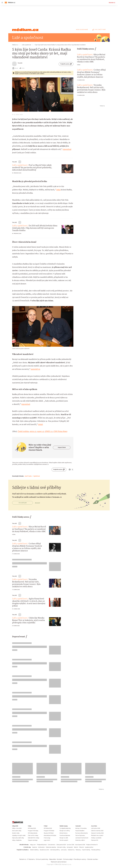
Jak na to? (37, 503)
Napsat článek (62, 447)
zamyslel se (35, 369)
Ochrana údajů (68, 859)
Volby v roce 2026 (17, 828)
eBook (15, 68)
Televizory (78, 850)
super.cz (40, 432)
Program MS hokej (33, 831)
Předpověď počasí (42, 845)
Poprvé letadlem (80, 831)
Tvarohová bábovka (65, 835)
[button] (43, 94)
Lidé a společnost (20, 165)
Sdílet (22, 68)
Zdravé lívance (63, 833)
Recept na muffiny (65, 831)
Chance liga (47, 838)
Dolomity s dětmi (80, 840)
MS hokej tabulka (33, 833)
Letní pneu (64, 850)
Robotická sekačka (51, 847)
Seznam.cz (112, 3)
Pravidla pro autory (80, 859)
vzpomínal (67, 149)
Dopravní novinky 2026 (97, 833)
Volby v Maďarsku (17, 840)
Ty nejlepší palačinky (65, 828)
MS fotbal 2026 (48, 828)
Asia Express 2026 (80, 845)
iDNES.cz (48, 432)
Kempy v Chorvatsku (81, 828)
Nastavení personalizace (59, 862)
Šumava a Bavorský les (82, 833)
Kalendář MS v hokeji (34, 838)
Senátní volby (16, 833)
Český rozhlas (23, 432)
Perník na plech (64, 840)
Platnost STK (95, 840)
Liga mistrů (47, 840)
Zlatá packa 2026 (61, 845)
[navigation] (2, 3)
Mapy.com (33, 845)
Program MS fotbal (49, 831)
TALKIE (20, 63)
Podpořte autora (66, 64)
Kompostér (70, 847)
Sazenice (35, 847)
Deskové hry (71, 850)
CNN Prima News (60, 432)
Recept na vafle (64, 838)
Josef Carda (28, 476)
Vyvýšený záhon (89, 847)
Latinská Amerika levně (82, 838)
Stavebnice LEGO (44, 850)
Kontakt (59, 859)
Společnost (37, 476)
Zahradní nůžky (61, 847)
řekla (58, 190)
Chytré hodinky (86, 850)
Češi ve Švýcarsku (80, 835)
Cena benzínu (52, 845)
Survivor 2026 (70, 845)
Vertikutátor (41, 847)
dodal (40, 425)
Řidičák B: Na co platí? (97, 835)
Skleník (76, 847)
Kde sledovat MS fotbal (50, 835)
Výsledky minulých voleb (19, 835)
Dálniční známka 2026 (97, 831)
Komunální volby (17, 831)
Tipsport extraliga (33, 840)
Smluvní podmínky (42, 859)
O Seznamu (31, 859)
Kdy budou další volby (18, 838)
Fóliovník (81, 847)
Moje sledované (82, 30)
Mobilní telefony (34, 850)
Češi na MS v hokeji (33, 835)
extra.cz (33, 432)
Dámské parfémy (55, 850)
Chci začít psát (99, 30)
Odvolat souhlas (92, 859)
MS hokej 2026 (32, 828)
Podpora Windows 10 (92, 845)
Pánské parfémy (96, 850)
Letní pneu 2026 (96, 828)
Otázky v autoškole (96, 838)
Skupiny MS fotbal (49, 833)
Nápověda (52, 859)
